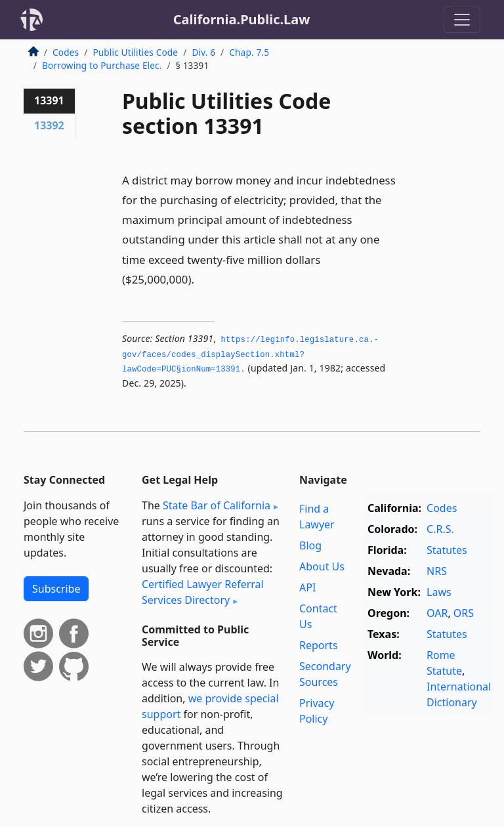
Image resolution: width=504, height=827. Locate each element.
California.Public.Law (242, 19)
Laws (439, 592)
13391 (49, 100)
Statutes (447, 550)
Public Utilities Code (135, 52)
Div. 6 (203, 52)
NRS (437, 571)
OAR (437, 613)
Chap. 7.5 (249, 52)
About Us (322, 566)
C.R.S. (440, 529)
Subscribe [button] (56, 589)
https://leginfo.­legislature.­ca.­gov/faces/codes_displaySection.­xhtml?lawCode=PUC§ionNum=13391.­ (250, 355)
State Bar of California (217, 505)
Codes (66, 52)
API (307, 587)
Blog (310, 545)
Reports (319, 645)
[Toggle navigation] (462, 20)
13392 (49, 125)
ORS (464, 613)
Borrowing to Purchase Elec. (102, 65)
